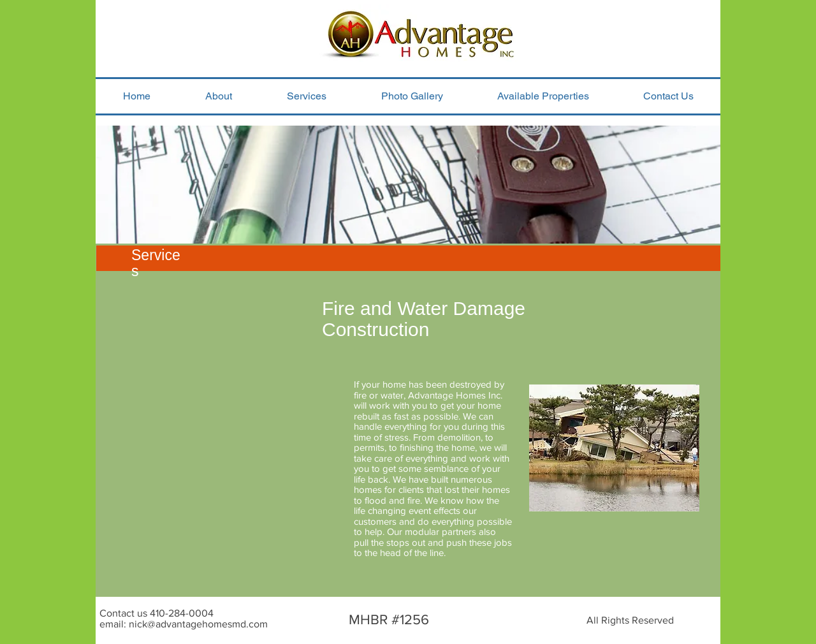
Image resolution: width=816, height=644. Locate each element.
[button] (307, 96)
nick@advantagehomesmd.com (198, 624)
